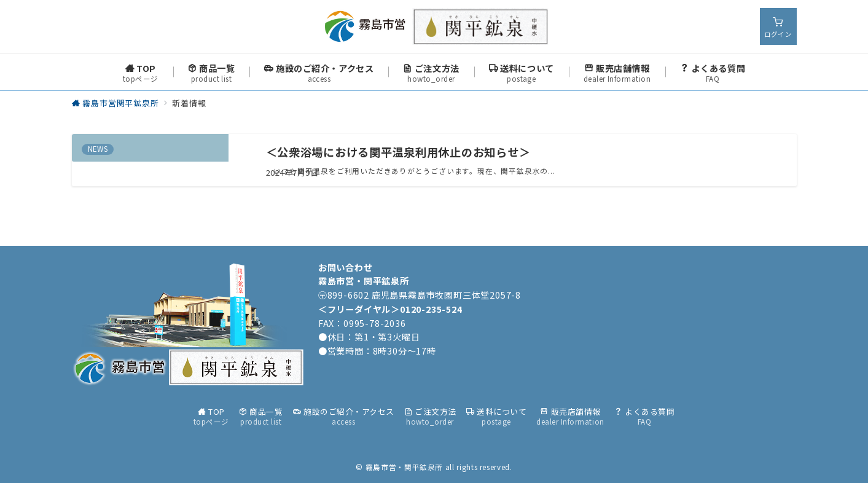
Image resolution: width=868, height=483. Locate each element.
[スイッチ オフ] (778, 26)
